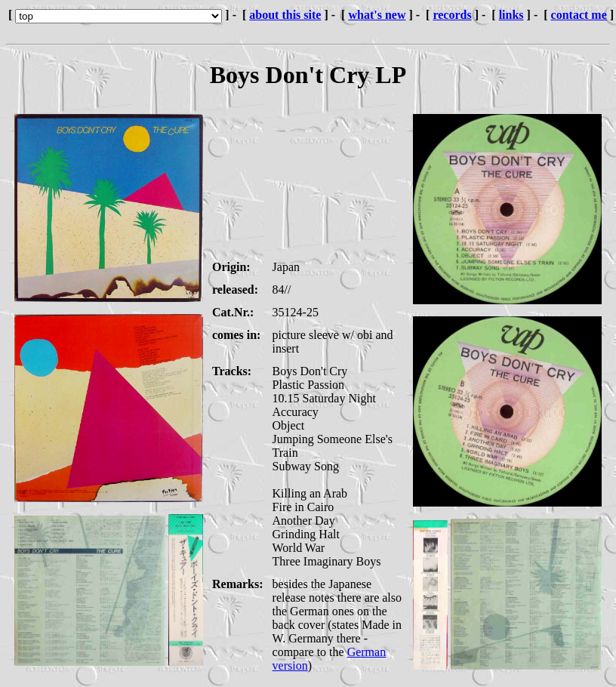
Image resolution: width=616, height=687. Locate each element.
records (452, 15)
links (511, 15)
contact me (579, 15)
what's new (377, 15)
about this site (285, 15)
